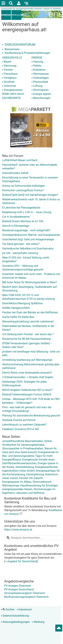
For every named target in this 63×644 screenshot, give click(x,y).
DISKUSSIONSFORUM (19, 44)
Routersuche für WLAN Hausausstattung (26, 339)
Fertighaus (9, 78)
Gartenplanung (35, 474)
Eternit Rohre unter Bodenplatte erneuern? (27, 373)
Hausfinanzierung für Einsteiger (39, 485)
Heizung (37, 62)
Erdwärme (38, 70)
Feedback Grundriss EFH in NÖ (20, 429)
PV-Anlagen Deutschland (19, 589)
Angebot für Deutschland (21, 561)
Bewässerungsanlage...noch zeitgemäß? (26, 230)
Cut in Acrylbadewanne (16, 217)
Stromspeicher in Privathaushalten (23, 448)
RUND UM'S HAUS (13, 94)
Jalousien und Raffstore (30, 493)
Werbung (38, 622)
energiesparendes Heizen (17, 489)
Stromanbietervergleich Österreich (25, 593)
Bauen (7, 62)
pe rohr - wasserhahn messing (20, 253)
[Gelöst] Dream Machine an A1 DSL (23, 221)
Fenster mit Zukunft (31, 478)
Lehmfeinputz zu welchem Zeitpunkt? (24, 425)
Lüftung (37, 86)
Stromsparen (40, 90)
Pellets (36, 66)
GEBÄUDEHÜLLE (12, 58)
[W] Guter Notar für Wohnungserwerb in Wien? (29, 282)
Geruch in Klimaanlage (16, 226)
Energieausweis (12, 90)
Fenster (7, 70)
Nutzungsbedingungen (15, 622)
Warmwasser (40, 74)
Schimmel (9, 86)
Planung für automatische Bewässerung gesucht (31, 416)
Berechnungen (41, 98)
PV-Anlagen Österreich (18, 586)
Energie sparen (41, 94)
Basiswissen (11, 49)
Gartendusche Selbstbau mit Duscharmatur (28, 249)
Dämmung (9, 66)
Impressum (24, 609)
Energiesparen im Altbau (17, 482)
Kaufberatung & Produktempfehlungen (26, 53)
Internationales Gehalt (15, 173)
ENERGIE (37, 58)
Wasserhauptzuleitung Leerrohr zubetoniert (28, 321)
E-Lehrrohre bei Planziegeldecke (21, 208)
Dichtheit (8, 82)
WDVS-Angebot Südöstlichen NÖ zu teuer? (27, 390)
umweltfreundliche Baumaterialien (23, 441)
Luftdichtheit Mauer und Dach (20, 160)
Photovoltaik (40, 82)
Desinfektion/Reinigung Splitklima (22, 303)
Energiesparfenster (46, 467)
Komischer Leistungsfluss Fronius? (23, 190)
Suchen (8, 609)
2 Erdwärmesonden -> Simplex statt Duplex (28, 377)
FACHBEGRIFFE (12, 98)
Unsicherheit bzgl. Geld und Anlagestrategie (28, 239)
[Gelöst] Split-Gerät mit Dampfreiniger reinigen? (30, 195)
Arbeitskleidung (25, 467)
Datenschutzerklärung (15, 616)
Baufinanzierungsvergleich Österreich (26, 597)
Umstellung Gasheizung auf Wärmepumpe (27, 360)
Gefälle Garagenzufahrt (16, 308)
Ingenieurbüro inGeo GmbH (18, 471)
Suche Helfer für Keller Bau (18, 317)
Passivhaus (10, 74)
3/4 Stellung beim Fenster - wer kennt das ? (28, 334)
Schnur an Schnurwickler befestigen (24, 186)
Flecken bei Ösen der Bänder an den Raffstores (30, 312)
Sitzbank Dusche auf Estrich (19, 420)
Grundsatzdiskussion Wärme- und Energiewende (31, 235)
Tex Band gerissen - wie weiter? (21, 244)
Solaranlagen (40, 78)
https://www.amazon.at (18, 530)
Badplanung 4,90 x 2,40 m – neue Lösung (27, 212)
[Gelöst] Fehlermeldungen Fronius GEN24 (27, 394)
